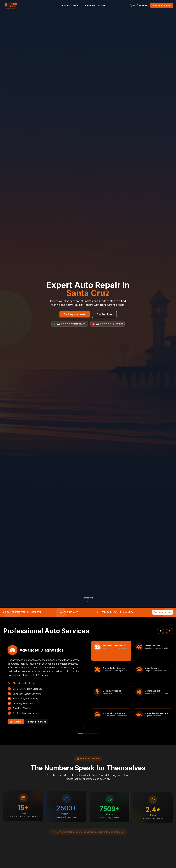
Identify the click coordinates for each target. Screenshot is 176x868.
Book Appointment (75, 314)
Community (89, 5)
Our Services (104, 314)
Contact (102, 5)
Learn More (16, 722)
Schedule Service (37, 722)
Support (77, 5)
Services (65, 5)
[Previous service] (161, 631)
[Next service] (169, 631)
